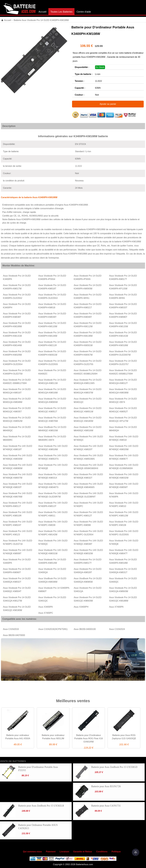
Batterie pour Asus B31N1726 (106, 786)
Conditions (102, 852)
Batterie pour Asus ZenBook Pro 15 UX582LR (41, 806)
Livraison (64, 852)
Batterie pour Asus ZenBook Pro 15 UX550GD (114, 767)
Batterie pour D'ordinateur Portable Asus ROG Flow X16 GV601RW (89, 738)
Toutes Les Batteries (61, 12)
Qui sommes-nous (32, 852)
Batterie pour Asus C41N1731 (106, 806)
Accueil (42, 12)
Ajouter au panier (108, 104)
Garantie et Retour (83, 852)
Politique (116, 852)
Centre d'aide (84, 12)
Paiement (51, 852)
